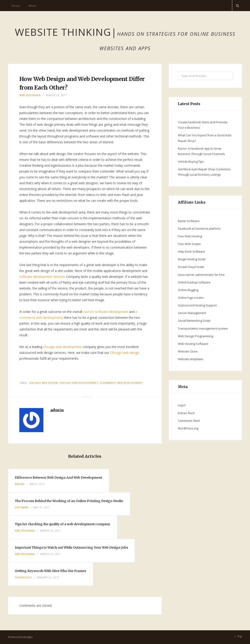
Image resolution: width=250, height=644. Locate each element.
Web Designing (30, 95)
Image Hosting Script (192, 259)
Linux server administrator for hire (201, 275)
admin (57, 410)
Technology (23, 577)
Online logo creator (191, 298)
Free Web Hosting (190, 236)
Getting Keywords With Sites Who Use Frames (50, 571)
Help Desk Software (191, 251)
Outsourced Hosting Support (197, 305)
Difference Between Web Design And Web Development (58, 478)
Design (20, 484)
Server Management (192, 313)
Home (16, 6)
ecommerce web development (121, 383)
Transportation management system (203, 328)
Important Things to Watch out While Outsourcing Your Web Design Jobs (71, 548)
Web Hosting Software (193, 344)
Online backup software (194, 282)
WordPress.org (188, 428)
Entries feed (186, 413)
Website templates (191, 359)
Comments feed (189, 421)
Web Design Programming (195, 336)
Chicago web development (62, 347)
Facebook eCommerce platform (199, 229)
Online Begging (188, 290)
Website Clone (188, 351)
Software (21, 507)
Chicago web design (125, 353)
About (32, 6)
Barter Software (189, 221)
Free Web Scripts (189, 244)
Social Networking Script (194, 321)
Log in (182, 405)
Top (238, 637)
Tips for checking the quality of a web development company (62, 524)
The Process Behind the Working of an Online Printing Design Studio (69, 501)
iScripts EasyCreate (191, 267)
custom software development (106, 312)
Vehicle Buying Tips (191, 162)
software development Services (42, 277)
